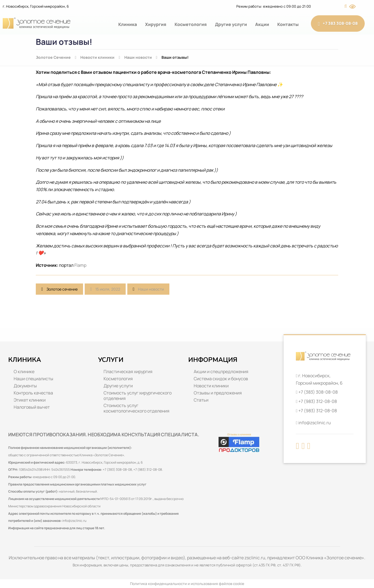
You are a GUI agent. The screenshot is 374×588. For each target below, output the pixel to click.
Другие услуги (231, 24)
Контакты (288, 24)
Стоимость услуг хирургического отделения (138, 396)
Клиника (128, 24)
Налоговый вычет (32, 407)
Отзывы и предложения (218, 393)
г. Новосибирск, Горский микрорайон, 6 (36, 6)
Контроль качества (33, 393)
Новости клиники (211, 386)
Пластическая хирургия (128, 371)
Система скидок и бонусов (221, 379)
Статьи (201, 400)
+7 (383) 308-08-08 (318, 392)
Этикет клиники (30, 400)
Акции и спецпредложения (221, 371)
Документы (25, 386)
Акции (262, 24)
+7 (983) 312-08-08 (318, 401)
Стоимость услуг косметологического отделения (136, 408)
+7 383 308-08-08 (338, 23)
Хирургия (156, 24)
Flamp (80, 265)
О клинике (24, 371)
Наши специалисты (33, 379)
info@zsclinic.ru (74, 521)
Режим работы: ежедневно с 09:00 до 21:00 (274, 6)
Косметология (191, 24)
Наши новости (151, 289)
